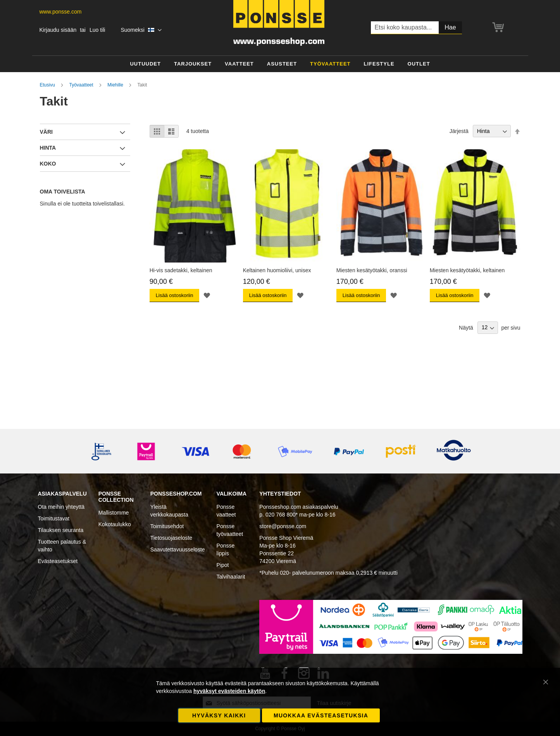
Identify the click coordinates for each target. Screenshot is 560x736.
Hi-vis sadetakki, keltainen (181, 270)
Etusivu (48, 85)
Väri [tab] (46, 132)
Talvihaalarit (231, 577)
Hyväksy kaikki (219, 715)
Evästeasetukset (58, 561)
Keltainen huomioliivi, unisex (277, 270)
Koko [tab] (48, 164)
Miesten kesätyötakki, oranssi (372, 270)
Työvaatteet (82, 85)
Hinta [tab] (48, 148)
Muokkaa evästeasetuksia (321, 715)
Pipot (223, 565)
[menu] (280, 64)
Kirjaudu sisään (58, 30)
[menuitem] (145, 64)
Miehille (116, 85)
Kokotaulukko (115, 524)
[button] (141, 30)
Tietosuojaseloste (171, 538)
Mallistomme (114, 513)
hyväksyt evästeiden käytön (229, 691)
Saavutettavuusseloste (178, 549)
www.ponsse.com (61, 12)
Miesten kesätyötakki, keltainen (467, 270)
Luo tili (97, 30)
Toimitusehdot (167, 526)
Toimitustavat (54, 518)
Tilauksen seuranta (61, 530)
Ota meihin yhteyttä (61, 507)
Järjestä (459, 131)
